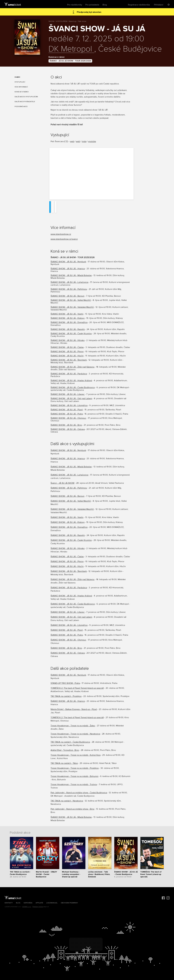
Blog (105, 5)
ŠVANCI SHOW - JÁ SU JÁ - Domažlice (69, 322)
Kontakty (9, 903)
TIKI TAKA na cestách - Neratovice (67, 801)
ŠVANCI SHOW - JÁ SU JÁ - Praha (67, 414)
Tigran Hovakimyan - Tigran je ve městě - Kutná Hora (76, 755)
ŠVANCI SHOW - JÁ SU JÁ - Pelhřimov (69, 289)
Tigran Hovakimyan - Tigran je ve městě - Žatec (73, 726)
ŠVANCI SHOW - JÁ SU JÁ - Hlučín (67, 356)
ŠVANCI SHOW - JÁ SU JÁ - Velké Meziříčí (71, 300)
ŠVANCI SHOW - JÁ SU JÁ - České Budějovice (73, 387)
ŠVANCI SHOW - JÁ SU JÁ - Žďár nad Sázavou (73, 367)
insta (84, 141)
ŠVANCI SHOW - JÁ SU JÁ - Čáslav (67, 347)
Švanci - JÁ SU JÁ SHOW (62, 483)
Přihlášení (159, 5)
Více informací (21, 87)
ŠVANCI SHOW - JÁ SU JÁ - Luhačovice (69, 282)
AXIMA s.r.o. (27, 907)
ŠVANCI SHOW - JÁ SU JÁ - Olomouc (68, 418)
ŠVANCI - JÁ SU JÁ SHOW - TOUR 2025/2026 (70, 61)
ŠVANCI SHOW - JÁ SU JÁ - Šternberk (69, 360)
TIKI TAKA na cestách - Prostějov (66, 696)
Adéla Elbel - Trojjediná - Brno (65, 750)
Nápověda (28, 903)
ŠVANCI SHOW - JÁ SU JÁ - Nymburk (68, 262)
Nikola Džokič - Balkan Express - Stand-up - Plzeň (74, 709)
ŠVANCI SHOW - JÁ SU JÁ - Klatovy (68, 318)
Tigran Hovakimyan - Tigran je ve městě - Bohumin (74, 776)
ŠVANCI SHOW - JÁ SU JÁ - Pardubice (69, 374)
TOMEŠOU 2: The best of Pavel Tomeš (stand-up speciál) (77, 688)
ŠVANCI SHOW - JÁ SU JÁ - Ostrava (68, 429)
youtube (92, 141)
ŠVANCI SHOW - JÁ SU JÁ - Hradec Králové (71, 381)
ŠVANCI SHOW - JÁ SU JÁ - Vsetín (67, 314)
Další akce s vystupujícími (26, 97)
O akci (17, 77)
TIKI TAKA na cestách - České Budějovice (70, 742)
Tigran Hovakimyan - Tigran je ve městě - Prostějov (75, 768)
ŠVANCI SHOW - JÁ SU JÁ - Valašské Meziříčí (72, 307)
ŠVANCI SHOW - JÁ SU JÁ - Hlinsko (68, 340)
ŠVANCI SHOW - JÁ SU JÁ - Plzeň (67, 410)
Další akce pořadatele (25, 102)
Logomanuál (52, 903)
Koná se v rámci (22, 92)
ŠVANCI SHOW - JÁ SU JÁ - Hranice (68, 269)
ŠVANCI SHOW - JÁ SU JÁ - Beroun (67, 296)
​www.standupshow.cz (61, 234)
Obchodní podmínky (69, 903)
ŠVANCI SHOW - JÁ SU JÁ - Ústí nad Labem (71, 399)
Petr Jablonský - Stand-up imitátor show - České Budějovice (79, 793)
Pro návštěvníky (75, 5)
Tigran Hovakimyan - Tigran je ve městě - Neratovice (75, 734)
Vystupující (20, 82)
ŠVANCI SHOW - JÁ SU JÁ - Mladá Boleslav (71, 275)
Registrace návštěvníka (139, 5)
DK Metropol (71, 49)
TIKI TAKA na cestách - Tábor (64, 763)
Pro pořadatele (92, 5)
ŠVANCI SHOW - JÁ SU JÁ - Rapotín (68, 329)
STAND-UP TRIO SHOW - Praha (65, 683)
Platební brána (38, 907)
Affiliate (39, 903)
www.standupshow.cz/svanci (64, 239)
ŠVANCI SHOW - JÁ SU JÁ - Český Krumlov (71, 334)
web (72, 141)
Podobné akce (21, 107)
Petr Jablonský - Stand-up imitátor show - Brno (72, 809)
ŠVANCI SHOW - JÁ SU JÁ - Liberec (68, 394)
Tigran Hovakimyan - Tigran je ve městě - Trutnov (74, 784)
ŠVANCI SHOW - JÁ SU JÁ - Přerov (67, 352)
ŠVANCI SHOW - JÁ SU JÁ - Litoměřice (69, 405)
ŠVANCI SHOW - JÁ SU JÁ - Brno (66, 425)
